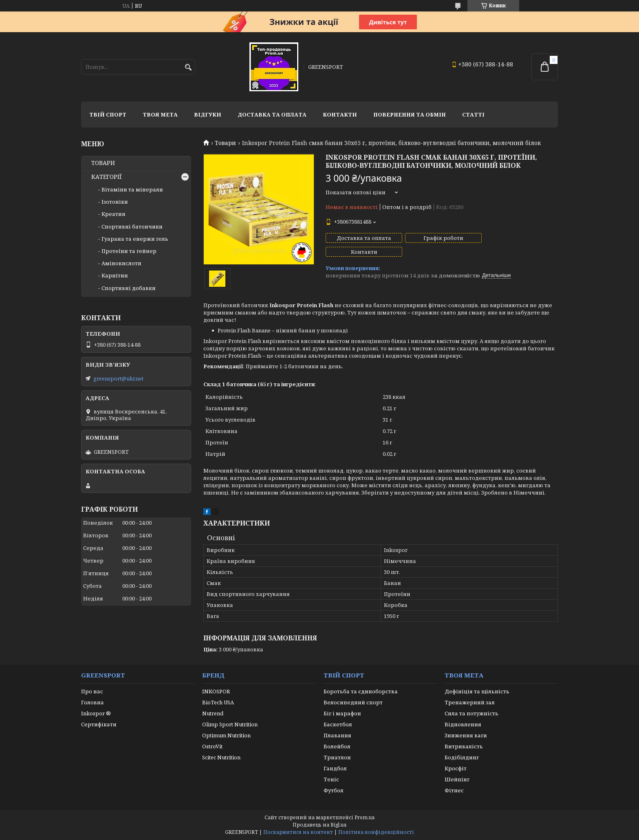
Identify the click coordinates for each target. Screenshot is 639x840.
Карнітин (115, 275)
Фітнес (454, 790)
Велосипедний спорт (353, 702)
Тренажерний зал (470, 702)
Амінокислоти (121, 263)
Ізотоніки (115, 202)
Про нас (92, 691)
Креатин (113, 214)
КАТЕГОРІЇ (107, 177)
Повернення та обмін (410, 114)
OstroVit (212, 746)
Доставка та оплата (272, 114)
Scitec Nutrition (221, 757)
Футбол (334, 790)
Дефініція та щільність (477, 691)
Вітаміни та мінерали (132, 189)
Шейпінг (457, 779)
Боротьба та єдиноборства (361, 691)
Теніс (331, 779)
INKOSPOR (216, 691)
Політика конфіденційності (376, 832)
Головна (93, 702)
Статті (473, 114)
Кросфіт (456, 768)
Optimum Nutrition (226, 735)
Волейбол (337, 746)
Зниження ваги (466, 735)
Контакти (340, 114)
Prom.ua (365, 817)
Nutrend (213, 713)
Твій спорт (108, 114)
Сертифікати (99, 724)
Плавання (337, 735)
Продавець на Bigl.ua (319, 825)
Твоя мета (160, 114)
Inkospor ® (96, 713)
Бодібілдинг (462, 757)
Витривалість (464, 746)
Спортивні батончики (132, 226)
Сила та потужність (472, 713)
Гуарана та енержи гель (135, 239)
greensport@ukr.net (118, 378)
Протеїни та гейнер (129, 251)
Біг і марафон (342, 713)
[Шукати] (188, 67)
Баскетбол (338, 724)
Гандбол (335, 768)
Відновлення (463, 724)
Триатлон (337, 757)
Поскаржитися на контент (298, 832)
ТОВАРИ (103, 163)
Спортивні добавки (129, 288)
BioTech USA (218, 702)
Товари (225, 143)
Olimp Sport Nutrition (230, 724)
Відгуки (208, 114)
